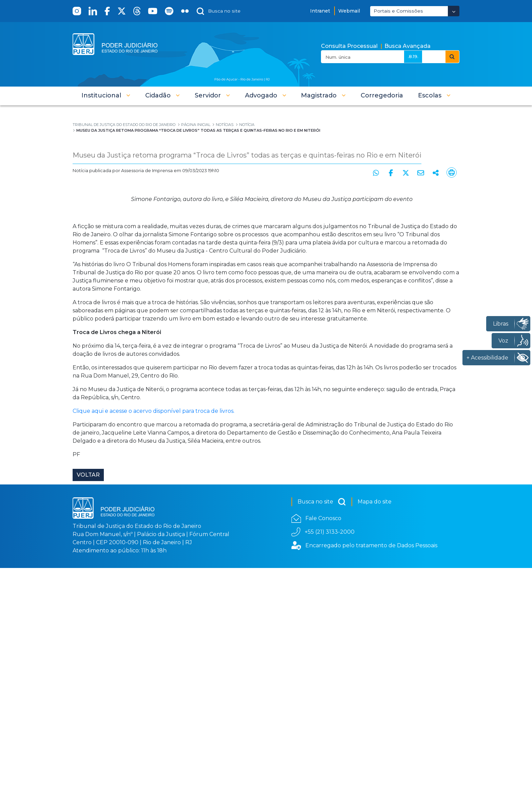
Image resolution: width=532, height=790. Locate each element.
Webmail (349, 11)
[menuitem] (382, 95)
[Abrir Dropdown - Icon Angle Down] (454, 11)
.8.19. (413, 56)
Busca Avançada (407, 46)
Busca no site (322, 724)
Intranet (320, 11)
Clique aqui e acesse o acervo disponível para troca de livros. (154, 633)
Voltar (88, 697)
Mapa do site (375, 724)
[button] (106, 95)
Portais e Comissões (398, 11)
